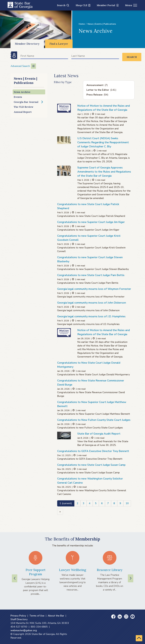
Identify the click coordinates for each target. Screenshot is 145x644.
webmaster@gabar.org (24, 630)
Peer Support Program (36, 572)
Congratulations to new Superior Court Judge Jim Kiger (91, 222)
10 (127, 503)
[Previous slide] (15, 578)
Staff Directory (19, 619)
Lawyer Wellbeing (72, 570)
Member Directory (27, 44)
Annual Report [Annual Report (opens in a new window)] (23, 112)
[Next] (60, 512)
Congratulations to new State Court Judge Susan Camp (91, 465)
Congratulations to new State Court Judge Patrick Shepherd (88, 206)
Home (82, 24)
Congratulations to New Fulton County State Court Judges (94, 420)
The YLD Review (23, 107)
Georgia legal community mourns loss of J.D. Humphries (91, 316)
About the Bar (56, 616)
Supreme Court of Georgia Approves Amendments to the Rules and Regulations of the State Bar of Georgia (104, 172)
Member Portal (108, 5)
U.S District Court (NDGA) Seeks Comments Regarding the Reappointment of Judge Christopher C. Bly (103, 142)
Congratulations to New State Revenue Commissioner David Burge (91, 383)
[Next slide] (131, 578)
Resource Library (110, 570)
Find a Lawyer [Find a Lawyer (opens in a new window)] (59, 44)
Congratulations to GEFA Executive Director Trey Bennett (93, 451)
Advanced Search (23, 66)
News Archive (22, 92)
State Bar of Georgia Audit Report (99, 434)
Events (18, 97)
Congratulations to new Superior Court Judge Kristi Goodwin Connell (89, 238)
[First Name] (44, 56)
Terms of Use (37, 616)
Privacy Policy (18, 616)
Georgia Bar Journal (26, 102)
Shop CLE (83, 5)
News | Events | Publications (102, 24)
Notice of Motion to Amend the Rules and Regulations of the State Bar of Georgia (104, 108)
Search (63, 5)
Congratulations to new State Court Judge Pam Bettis (91, 275)
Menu (131, 5)
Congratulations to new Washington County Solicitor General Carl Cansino (90, 481)
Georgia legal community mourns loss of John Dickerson (92, 303)
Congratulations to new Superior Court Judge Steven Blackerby (90, 259)
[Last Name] (95, 56)
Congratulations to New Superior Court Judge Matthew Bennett (92, 404)
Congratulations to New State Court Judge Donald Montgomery (89, 365)
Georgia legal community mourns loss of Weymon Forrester (94, 289)
